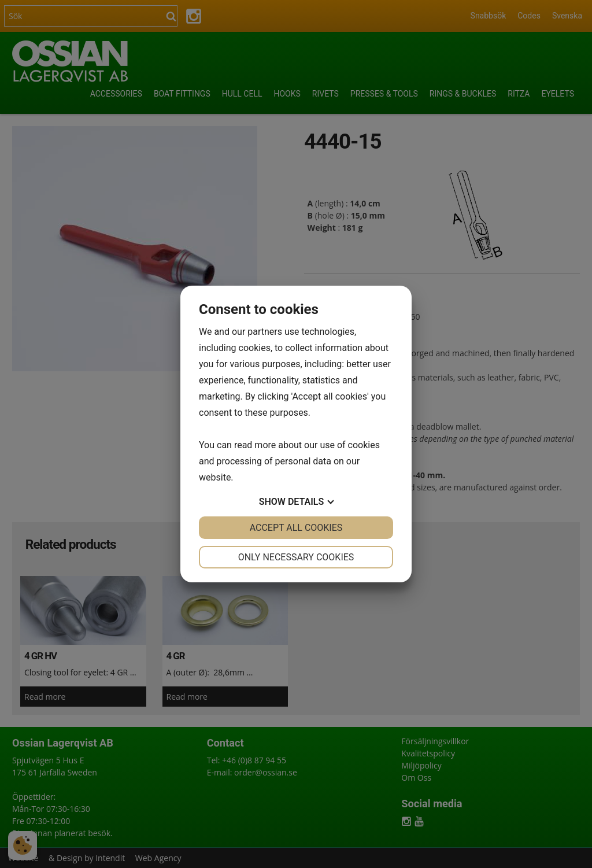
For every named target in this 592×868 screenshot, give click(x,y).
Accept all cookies (296, 528)
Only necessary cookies (296, 557)
